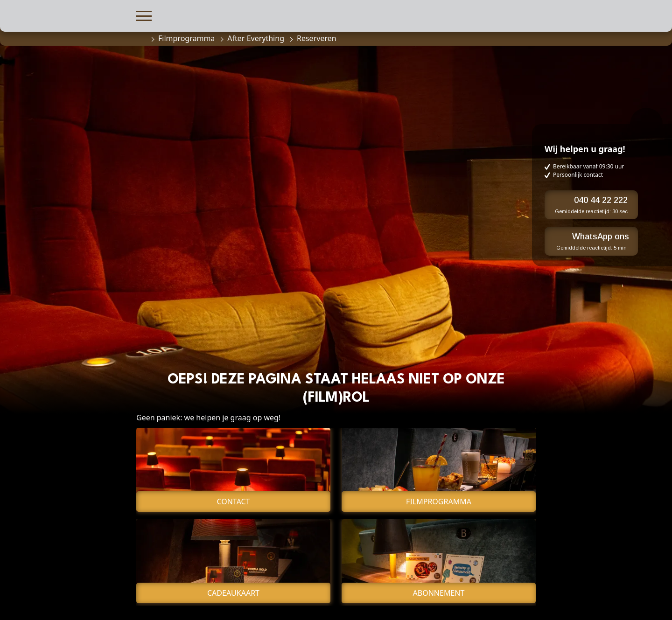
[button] (144, 15)
